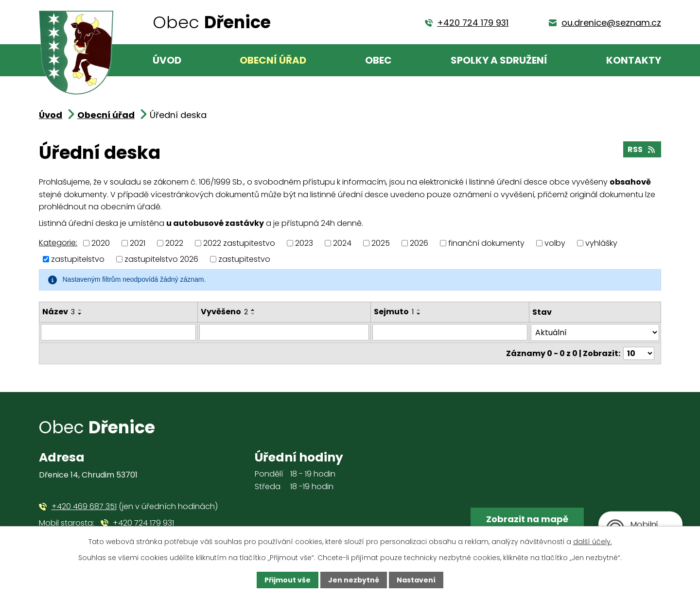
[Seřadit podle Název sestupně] (80, 314)
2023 (304, 243)
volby (555, 243)
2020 (101, 243)
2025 (381, 243)
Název (59, 312)
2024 (342, 243)
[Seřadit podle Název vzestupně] (80, 310)
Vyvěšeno (224, 312)
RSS (642, 149)
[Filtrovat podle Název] (118, 332)
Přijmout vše (288, 580)
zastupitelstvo (78, 259)
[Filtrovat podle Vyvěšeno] (284, 332)
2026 (419, 243)
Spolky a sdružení (499, 60)
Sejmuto (394, 312)
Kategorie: (58, 243)
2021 (138, 243)
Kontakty (634, 60)
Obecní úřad (273, 60)
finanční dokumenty (486, 243)
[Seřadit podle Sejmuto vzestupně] (419, 310)
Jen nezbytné (354, 580)
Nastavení (416, 580)
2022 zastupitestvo (239, 243)
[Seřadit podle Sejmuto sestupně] (419, 314)
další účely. (593, 542)
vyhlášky (601, 243)
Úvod (167, 60)
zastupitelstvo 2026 (161, 259)
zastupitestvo (244, 259)
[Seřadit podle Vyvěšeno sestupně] (253, 314)
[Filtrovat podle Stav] (595, 333)
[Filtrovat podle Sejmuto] (450, 332)
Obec (378, 60)
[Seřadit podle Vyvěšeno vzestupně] (253, 310)
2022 (174, 243)
